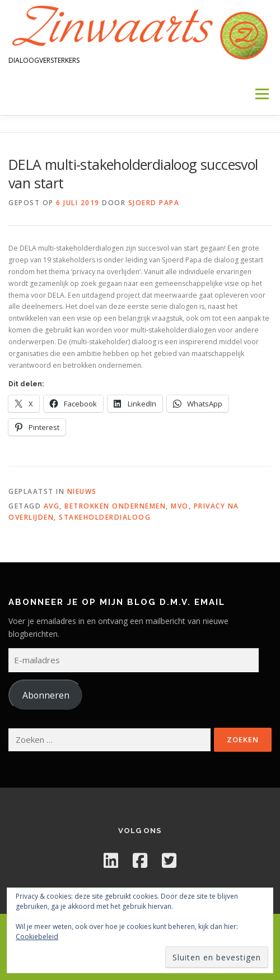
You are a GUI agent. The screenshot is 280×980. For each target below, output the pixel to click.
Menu (261, 94)
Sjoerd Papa (154, 203)
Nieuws (82, 491)
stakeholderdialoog (105, 517)
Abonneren (46, 695)
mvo (180, 506)
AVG (52, 506)
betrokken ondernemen (115, 506)
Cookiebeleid (37, 937)
